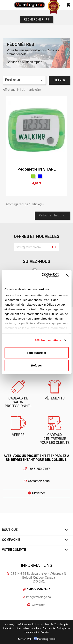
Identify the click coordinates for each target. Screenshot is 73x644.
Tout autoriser (37, 353)
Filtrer (59, 80)
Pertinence (24, 80)
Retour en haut (52, 216)
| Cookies (44, 632)
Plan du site (49, 628)
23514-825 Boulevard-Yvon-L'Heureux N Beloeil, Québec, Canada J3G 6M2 (38, 578)
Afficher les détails (48, 340)
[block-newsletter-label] (32, 247)
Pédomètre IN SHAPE (37, 169)
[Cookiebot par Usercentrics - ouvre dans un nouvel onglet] (44, 275)
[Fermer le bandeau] (67, 275)
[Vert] (33, 176)
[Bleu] (40, 176)
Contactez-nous (36, 481)
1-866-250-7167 (36, 469)
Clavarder (37, 493)
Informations (36, 565)
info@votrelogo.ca (38, 597)
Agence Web (25, 639)
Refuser (37, 365)
